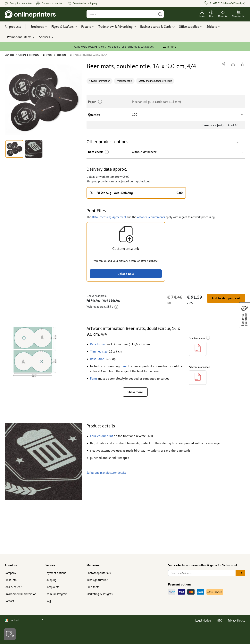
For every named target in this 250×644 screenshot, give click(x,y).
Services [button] (45, 37)
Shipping (51, 580)
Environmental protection (21, 594)
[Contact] (10, 634)
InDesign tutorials (97, 580)
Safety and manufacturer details (155, 81)
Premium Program (56, 594)
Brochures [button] (37, 27)
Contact (9, 601)
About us (11, 565)
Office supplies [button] (189, 27)
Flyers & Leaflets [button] (62, 27)
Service (50, 565)
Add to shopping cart (226, 298)
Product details (124, 81)
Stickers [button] (212, 27)
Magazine (93, 565)
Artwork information (100, 81)
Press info (11, 580)
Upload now (126, 274)
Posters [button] (86, 27)
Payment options (56, 573)
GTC (219, 620)
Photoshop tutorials (99, 573)
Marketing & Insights (100, 594)
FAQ (48, 601)
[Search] (122, 14)
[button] (43, 100)
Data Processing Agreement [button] (109, 217)
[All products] (16, 27)
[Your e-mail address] (202, 573)
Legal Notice (203, 620)
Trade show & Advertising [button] (116, 27)
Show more (135, 392)
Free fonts (93, 587)
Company (10, 573)
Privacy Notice (237, 620)
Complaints (52, 587)
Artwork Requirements (151, 217)
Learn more (169, 47)
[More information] (107, 152)
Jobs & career (13, 587)
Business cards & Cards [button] (156, 27)
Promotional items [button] (19, 37)
